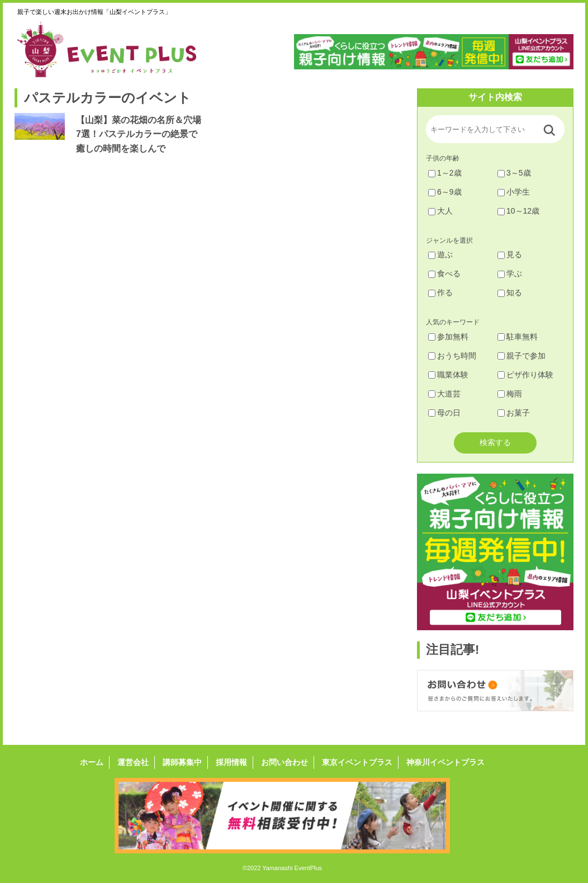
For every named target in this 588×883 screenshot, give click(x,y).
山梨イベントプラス (115, 49)
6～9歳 (445, 192)
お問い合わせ (284, 762)
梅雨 (510, 394)
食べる (444, 273)
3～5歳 (514, 173)
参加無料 (448, 337)
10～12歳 (518, 211)
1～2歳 (445, 173)
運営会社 (133, 762)
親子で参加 (521, 356)
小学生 (514, 192)
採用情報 (231, 762)
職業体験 (448, 375)
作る (440, 292)
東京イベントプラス (357, 762)
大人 (440, 211)
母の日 (444, 413)
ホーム (92, 762)
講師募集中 (182, 762)
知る (510, 292)
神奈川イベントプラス (445, 762)
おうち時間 (452, 356)
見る (510, 254)
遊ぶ (440, 254)
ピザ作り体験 (525, 375)
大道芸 (444, 394)
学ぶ (510, 273)
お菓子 (514, 413)
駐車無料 (518, 337)
